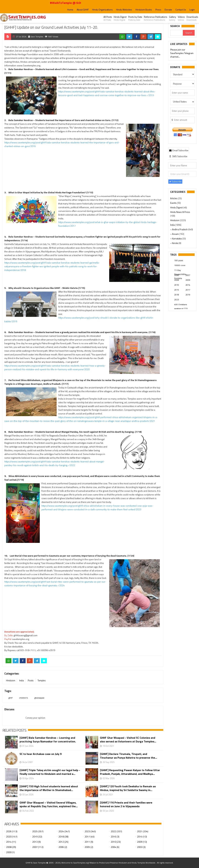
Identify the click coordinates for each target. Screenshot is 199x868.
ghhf (10, 698)
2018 (177, 295)
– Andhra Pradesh (179, 229)
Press (158, 10)
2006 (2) (63, 847)
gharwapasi (39, 698)
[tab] (179, 150)
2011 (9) (89, 842)
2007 (188, 275)
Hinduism (11, 680)
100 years (179, 260)
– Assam (175, 234)
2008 (177, 280)
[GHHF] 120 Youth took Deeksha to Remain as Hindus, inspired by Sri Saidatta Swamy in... (128, 788)
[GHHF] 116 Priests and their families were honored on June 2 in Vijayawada (126, 804)
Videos (181, 18)
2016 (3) (115, 837)
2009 (188, 280)
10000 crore (180, 265)
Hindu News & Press (180, 212)
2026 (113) (12, 831)
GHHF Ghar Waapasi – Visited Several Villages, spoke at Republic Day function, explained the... (49, 804)
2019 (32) (37, 837)
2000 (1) (10, 852)
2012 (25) (63, 842)
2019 (188, 295)
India (21, 680)
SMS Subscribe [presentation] (178, 156)
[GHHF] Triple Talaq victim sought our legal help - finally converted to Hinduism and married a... (50, 772)
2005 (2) (89, 847)
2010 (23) (116, 842)
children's (23, 698)
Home (70, 10)
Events (174, 203)
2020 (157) (12, 837)
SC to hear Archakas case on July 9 (41, 754)
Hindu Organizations (102, 10)
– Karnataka (176, 239)
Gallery (173, 18)
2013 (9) (36, 842)
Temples (42, 680)
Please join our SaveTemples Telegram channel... (182, 53)
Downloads (192, 18)
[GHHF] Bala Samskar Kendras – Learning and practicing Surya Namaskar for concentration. (48, 740)
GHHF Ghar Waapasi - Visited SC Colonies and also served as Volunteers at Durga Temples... (128, 740)
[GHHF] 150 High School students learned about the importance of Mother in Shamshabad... (49, 788)
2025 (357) (38, 831)
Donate (168, 10)
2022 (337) (116, 831)
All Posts (108, 18)
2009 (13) (142, 842)
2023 (177, 300)
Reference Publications (156, 18)
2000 (177, 275)
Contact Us (181, 10)
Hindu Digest (120, 18)
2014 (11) (11, 842)
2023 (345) (90, 831)
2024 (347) (64, 831)
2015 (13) (142, 837)
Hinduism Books (144, 10)
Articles (174, 198)
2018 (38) (63, 837)
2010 (177, 285)
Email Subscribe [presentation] (179, 150)
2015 (177, 290)
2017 (188, 290)
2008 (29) (11, 847)
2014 (188, 285)
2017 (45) (90, 837)
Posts (31, 680)
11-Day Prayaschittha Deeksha (180, 270)
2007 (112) (38, 847)
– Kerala (174, 243)
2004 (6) (115, 847)
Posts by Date (135, 18)
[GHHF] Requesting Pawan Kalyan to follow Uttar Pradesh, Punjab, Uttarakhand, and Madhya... (130, 772)
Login (192, 10)
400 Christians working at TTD (181, 305)
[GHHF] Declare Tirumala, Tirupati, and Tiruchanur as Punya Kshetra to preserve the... (128, 756)
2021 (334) (143, 831)
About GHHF (83, 10)
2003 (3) (141, 847)
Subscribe (175, 181)
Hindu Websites (124, 10)
